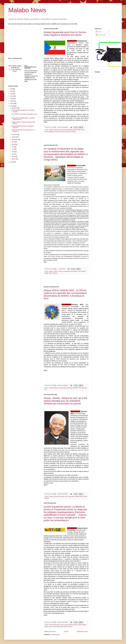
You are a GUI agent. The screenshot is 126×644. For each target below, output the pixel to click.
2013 (12, 106)
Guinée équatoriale (73, 625)
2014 (12, 103)
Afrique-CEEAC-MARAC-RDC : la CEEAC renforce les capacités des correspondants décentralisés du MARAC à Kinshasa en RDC (65, 294)
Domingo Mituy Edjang (66, 130)
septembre (15, 139)
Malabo (84, 625)
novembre (15, 135)
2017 (12, 96)
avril (13, 152)
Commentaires (101, 35)
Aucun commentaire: (63, 127)
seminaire (55, 273)
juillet (13, 144)
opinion (51, 627)
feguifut (75, 130)
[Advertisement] (66, 139)
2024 (12, 89)
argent (51, 130)
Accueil (66, 632)
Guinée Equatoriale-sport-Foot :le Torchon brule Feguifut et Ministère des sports (65, 34)
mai (13, 149)
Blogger (15, 71)
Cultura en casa (64, 625)
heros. (66, 496)
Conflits (60, 271)
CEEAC (56, 271)
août (13, 142)
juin (13, 147)
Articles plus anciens (82, 632)
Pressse (70, 627)
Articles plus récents (50, 632)
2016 (12, 99)
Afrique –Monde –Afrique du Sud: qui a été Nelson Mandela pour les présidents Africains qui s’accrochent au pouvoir (65, 401)
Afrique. (51, 271)
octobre (14, 137)
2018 (12, 94)
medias (46, 627)
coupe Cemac (57, 130)
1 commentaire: (62, 269)
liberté (80, 625)
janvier (14, 159)
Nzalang (74, 132)
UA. (46, 390)
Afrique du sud (57, 496)
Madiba (77, 496)
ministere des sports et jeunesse (63, 132)
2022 (12, 91)
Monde (81, 496)
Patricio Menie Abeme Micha (60, 627)
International (72, 496)
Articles (99, 32)
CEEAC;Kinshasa (54, 388)
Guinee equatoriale (49, 132)
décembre (15, 108)
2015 (12, 101)
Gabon (83, 130)
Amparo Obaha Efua (54, 625)
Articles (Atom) (56, 635)
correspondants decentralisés (70, 271)
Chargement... (12, 61)
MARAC (47, 273)
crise (79, 271)
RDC (50, 273)
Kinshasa (83, 271)
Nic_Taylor (12, 69)
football (79, 130)
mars (13, 154)
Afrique (51, 496)
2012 (12, 162)
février (14, 157)
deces (63, 496)
